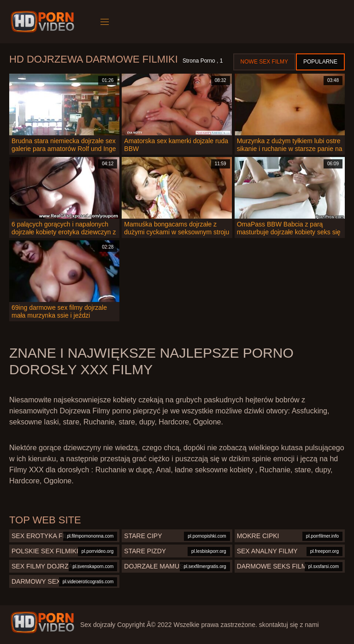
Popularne (320, 62)
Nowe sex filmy (264, 62)
